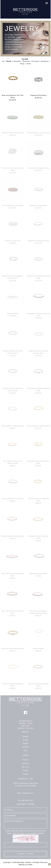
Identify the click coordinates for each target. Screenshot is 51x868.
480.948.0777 (28, 793)
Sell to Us (26, 767)
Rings (22, 64)
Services (26, 763)
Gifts (26, 750)
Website (22, 865)
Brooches (27, 61)
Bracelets (17, 61)
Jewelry (26, 736)
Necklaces (45, 61)
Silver (29, 64)
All (3, 61)
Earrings (35, 61)
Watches (26, 747)
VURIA (30, 865)
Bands (9, 61)
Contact (26, 771)
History (26, 760)
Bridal (26, 740)
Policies (26, 774)
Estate (26, 744)
